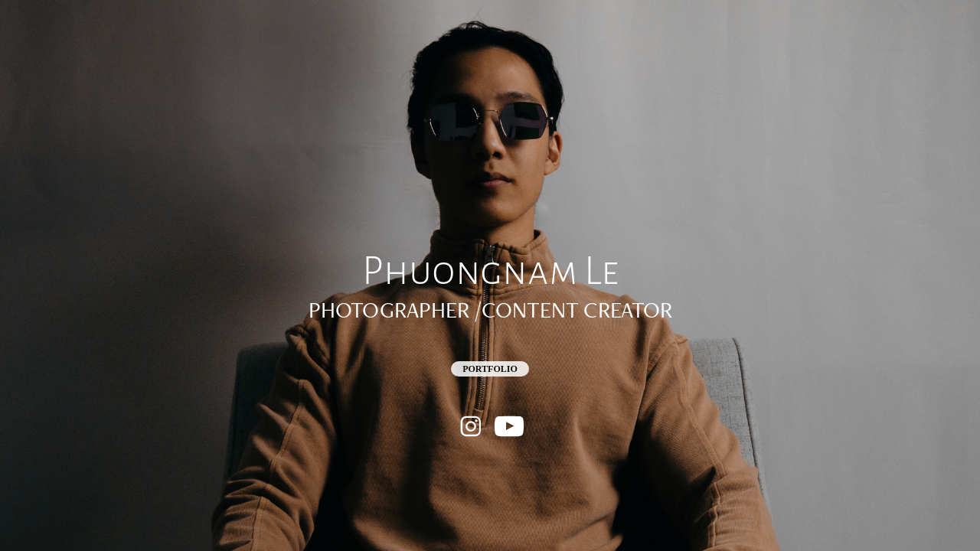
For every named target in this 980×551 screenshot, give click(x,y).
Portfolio (490, 369)
